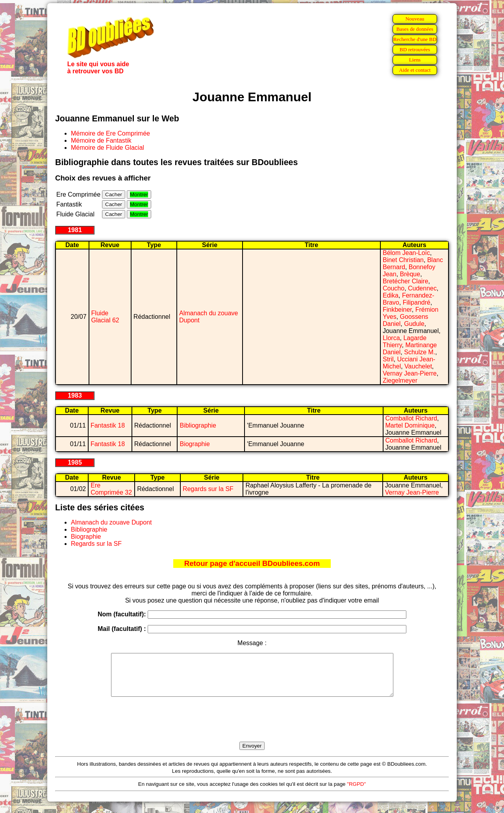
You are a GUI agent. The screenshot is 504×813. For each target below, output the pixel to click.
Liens (415, 60)
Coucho (394, 288)
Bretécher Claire (406, 281)
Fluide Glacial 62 (105, 317)
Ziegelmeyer (400, 380)
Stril (388, 359)
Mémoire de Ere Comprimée (110, 133)
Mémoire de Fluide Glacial (107, 148)
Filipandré (417, 302)
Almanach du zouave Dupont (111, 522)
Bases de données (415, 29)
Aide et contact (415, 70)
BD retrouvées (415, 49)
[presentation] (252, 728)
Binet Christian (403, 260)
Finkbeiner (397, 310)
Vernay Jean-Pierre (410, 373)
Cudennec (422, 288)
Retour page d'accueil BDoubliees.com (252, 563)
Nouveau (415, 19)
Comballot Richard (411, 418)
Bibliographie (198, 425)
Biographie (195, 444)
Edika (391, 295)
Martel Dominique (410, 425)
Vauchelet (418, 366)
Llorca (391, 338)
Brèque (410, 274)
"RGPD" (356, 792)
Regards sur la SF (208, 489)
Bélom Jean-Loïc (406, 253)
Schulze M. (420, 352)
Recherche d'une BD (415, 39)
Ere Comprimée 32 (111, 489)
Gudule (414, 324)
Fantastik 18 (108, 425)
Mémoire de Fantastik (101, 140)
